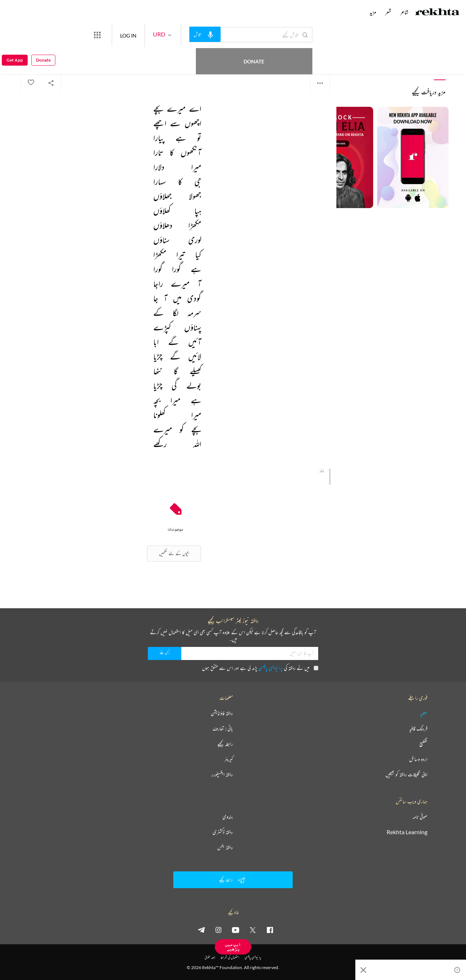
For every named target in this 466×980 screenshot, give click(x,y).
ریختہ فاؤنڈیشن (222, 713)
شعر (388, 12)
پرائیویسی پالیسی (271, 668)
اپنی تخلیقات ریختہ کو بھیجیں (406, 774)
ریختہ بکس (225, 847)
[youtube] (236, 930)
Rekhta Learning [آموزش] (407, 832)
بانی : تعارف (223, 729)
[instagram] (218, 930)
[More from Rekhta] (124, 35)
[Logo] (437, 13)
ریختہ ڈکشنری (223, 832)
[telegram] (201, 930)
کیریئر (229, 759)
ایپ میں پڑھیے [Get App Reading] (233, 947)
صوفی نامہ (420, 817)
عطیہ (424, 713)
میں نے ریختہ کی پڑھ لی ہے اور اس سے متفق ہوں (260, 668)
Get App (15, 35)
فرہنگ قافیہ (418, 729)
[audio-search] (232, 34)
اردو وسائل (418, 759)
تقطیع (423, 744)
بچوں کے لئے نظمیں (174, 553)
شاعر (404, 12)
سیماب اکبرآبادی (317, 54)
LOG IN (155, 34)
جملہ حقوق (210, 957)
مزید (373, 12)
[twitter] (253, 930)
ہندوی (228, 817)
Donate (86, 34)
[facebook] (270, 930)
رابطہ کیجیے (225, 744)
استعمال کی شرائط (230, 957)
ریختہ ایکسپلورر (222, 774)
